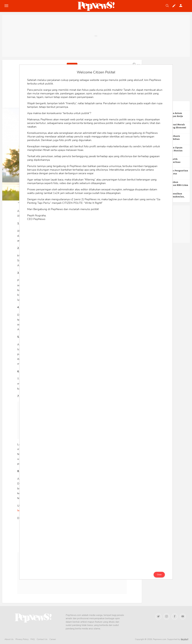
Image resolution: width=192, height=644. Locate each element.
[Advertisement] (96, 36)
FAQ (33, 639)
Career (53, 639)
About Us (9, 639)
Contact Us (42, 639)
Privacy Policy (22, 639)
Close (159, 575)
